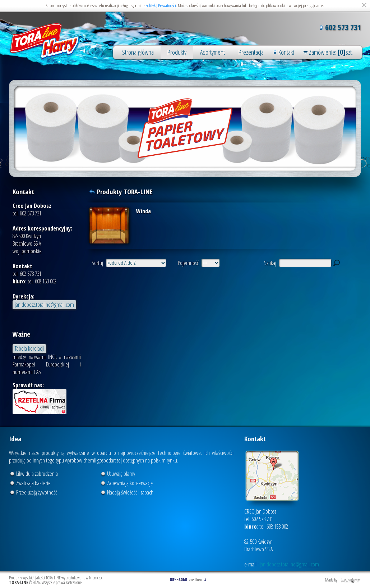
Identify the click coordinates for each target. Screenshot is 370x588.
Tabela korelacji (29, 348)
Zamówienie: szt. (331, 52)
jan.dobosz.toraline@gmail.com (44, 305)
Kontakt (286, 52)
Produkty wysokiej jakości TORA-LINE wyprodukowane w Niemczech (45, 42)
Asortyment (212, 52)
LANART (351, 580)
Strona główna (138, 52)
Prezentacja (251, 52)
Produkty (177, 52)
